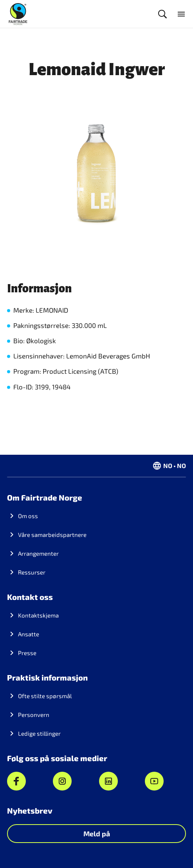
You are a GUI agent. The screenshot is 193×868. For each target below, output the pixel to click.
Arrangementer (38, 553)
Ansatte (29, 634)
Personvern (34, 715)
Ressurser (32, 572)
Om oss (28, 516)
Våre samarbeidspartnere (52, 535)
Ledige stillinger (39, 733)
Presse (27, 653)
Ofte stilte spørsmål (45, 696)
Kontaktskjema (38, 615)
